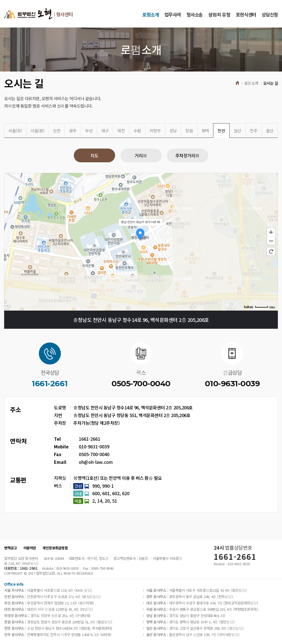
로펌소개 (151, 14)
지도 (94, 155)
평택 (205, 131)
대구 (105, 131)
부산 (89, 131)
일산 (238, 131)
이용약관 (30, 548)
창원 (189, 131)
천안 (221, 131)
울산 (270, 131)
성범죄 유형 (219, 14)
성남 (173, 131)
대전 (121, 131)
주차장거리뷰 (188, 155)
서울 (15, 131)
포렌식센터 (246, 14)
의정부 (155, 131)
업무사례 (173, 14)
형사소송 (195, 14)
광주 (73, 131)
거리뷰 (141, 155)
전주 (253, 131)
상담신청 (270, 14)
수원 (137, 131)
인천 (57, 131)
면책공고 (10, 548)
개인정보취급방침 (55, 548)
